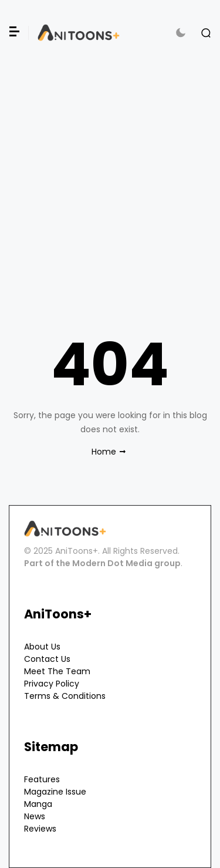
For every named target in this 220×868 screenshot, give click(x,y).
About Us (42, 647)
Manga (38, 804)
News (35, 816)
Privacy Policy (52, 684)
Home (104, 452)
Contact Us (47, 659)
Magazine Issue (55, 792)
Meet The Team (57, 671)
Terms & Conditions (65, 696)
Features (42, 779)
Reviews (40, 829)
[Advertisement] (110, 175)
